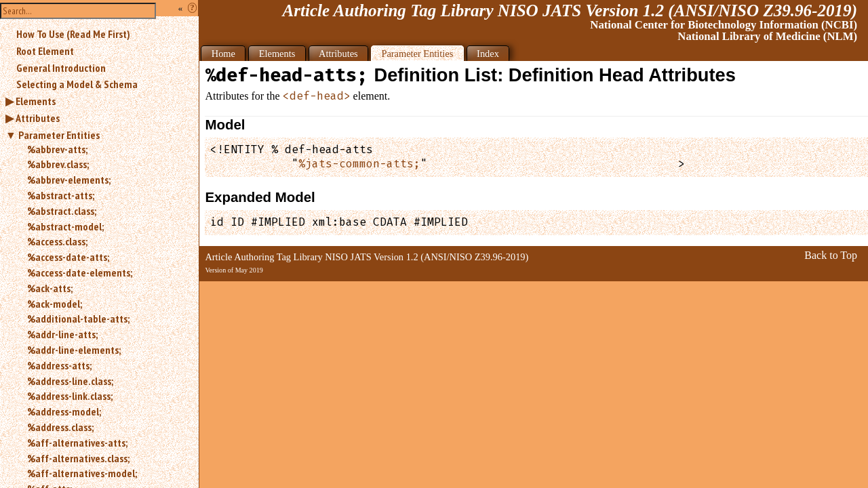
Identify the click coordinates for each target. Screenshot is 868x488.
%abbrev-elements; (69, 180)
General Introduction (61, 68)
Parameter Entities (59, 135)
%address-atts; (59, 365)
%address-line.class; (70, 381)
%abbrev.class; (58, 164)
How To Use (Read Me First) (73, 34)
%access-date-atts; (68, 257)
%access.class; (57, 241)
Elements (36, 101)
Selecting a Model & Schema (77, 84)
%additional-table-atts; (78, 319)
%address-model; (64, 411)
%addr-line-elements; (74, 350)
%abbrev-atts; (57, 149)
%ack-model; (55, 304)
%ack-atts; (50, 288)
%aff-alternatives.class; (78, 458)
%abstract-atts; (61, 195)
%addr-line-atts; (62, 334)
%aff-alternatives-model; (82, 473)
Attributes (38, 118)
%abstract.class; (62, 211)
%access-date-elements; (80, 272)
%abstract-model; (65, 226)
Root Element (45, 51)
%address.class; (60, 427)
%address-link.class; (70, 396)
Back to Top (831, 255)
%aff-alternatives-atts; (77, 443)
